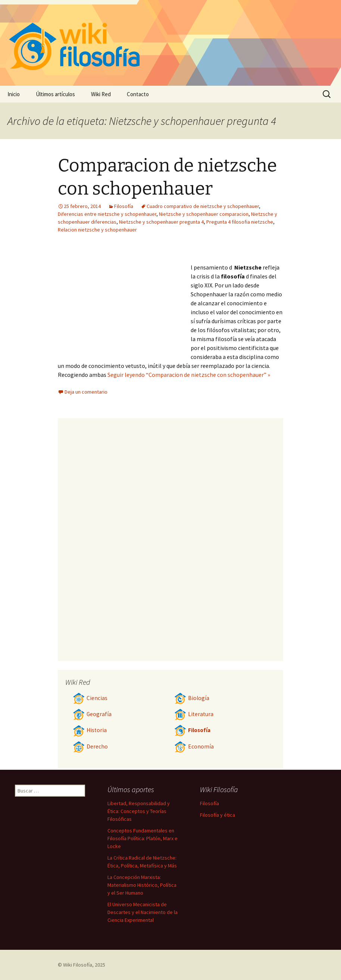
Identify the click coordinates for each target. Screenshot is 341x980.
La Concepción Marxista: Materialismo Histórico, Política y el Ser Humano (142, 885)
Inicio (14, 94)
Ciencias (90, 698)
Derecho (90, 746)
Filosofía (124, 206)
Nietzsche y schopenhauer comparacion (204, 214)
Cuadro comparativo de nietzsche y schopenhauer (203, 206)
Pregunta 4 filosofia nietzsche (240, 222)
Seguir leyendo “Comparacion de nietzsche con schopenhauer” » (189, 375)
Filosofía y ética (218, 815)
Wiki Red (101, 94)
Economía (194, 746)
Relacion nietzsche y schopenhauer (97, 230)
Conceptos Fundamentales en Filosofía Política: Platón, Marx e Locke (143, 838)
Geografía (92, 714)
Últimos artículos (55, 94)
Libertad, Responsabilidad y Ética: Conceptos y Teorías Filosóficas (139, 811)
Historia (90, 730)
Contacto (138, 94)
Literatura (194, 714)
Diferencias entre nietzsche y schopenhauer (107, 214)
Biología (192, 698)
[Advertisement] (124, 301)
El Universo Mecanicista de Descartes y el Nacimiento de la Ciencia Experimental (143, 912)
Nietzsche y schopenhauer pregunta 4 (161, 222)
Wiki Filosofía (78, 965)
